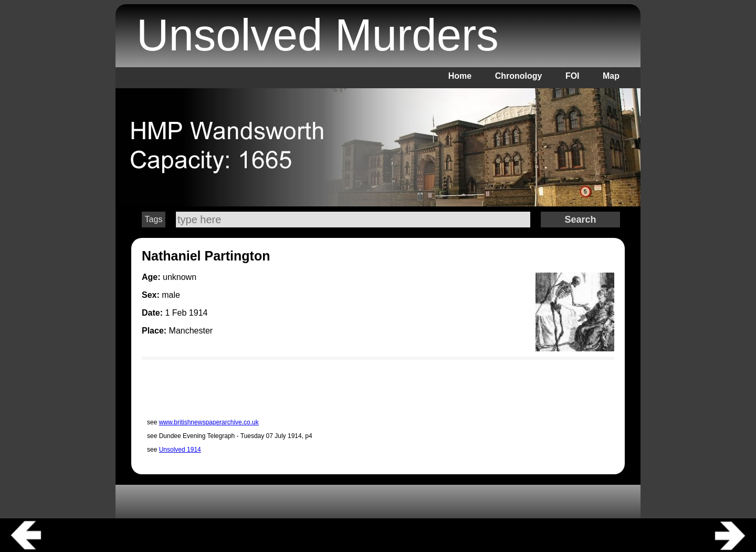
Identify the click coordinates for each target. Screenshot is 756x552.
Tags (154, 219)
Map (611, 76)
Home (460, 76)
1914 (198, 313)
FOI (573, 76)
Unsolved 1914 (180, 450)
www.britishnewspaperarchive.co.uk (209, 422)
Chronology (519, 76)
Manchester (191, 331)
